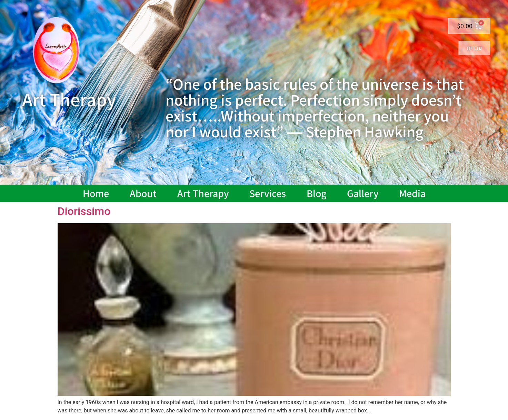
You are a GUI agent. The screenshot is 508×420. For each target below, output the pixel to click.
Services (268, 193)
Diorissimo (84, 211)
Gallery (363, 193)
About (143, 193)
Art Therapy (203, 193)
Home (96, 193)
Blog (316, 193)
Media (412, 193)
